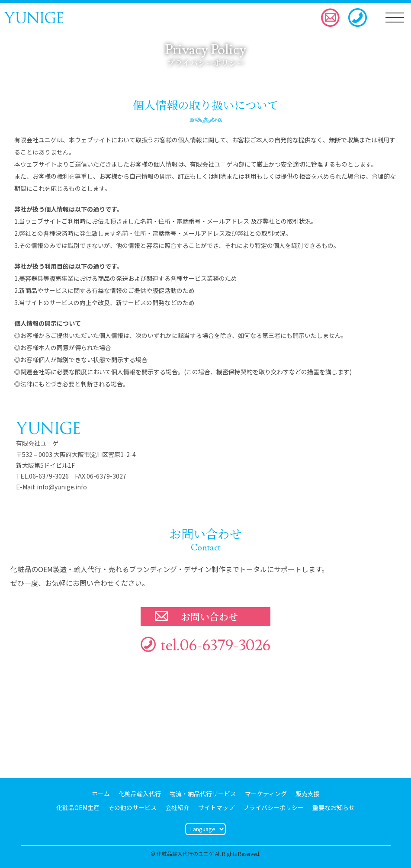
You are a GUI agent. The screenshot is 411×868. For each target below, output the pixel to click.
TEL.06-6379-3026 (42, 476)
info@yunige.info (62, 487)
